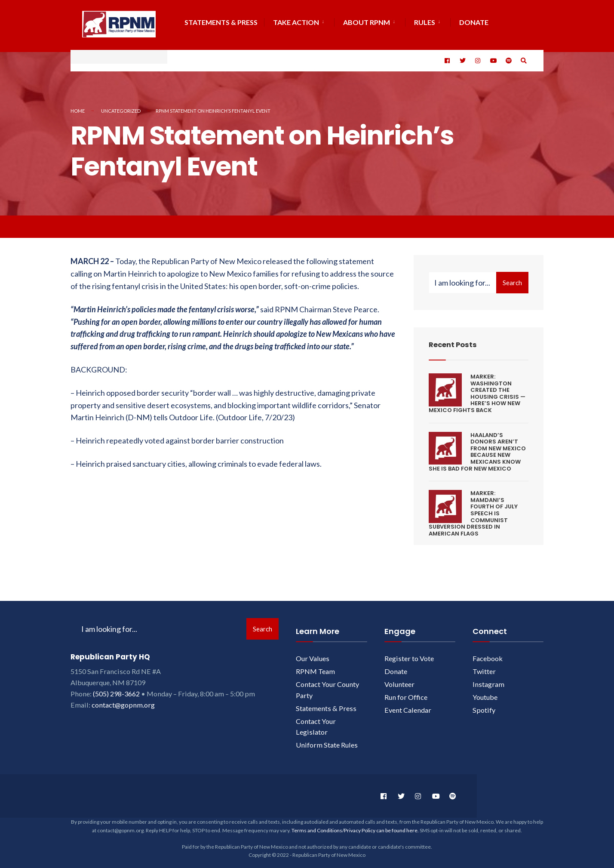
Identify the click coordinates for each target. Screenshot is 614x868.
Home (78, 106)
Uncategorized (121, 106)
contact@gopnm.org (123, 700)
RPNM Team (315, 667)
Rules (425, 22)
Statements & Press (221, 22)
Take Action (296, 22)
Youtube (485, 693)
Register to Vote (409, 654)
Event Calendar (408, 706)
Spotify (484, 706)
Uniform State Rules (327, 741)
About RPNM (367, 22)
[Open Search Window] (523, 59)
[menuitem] (299, 21)
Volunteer (399, 680)
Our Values (313, 654)
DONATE (474, 22)
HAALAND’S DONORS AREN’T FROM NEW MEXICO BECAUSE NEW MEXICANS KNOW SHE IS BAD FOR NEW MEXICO (477, 448)
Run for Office (406, 693)
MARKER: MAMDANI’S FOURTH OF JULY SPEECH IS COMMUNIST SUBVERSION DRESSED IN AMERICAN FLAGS (473, 509)
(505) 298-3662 (116, 689)
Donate (396, 667)
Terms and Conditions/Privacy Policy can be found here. (355, 826)
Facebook (488, 654)
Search (512, 279)
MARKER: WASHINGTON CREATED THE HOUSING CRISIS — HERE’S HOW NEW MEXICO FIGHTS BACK (477, 389)
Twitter (484, 667)
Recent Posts (455, 340)
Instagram (488, 680)
